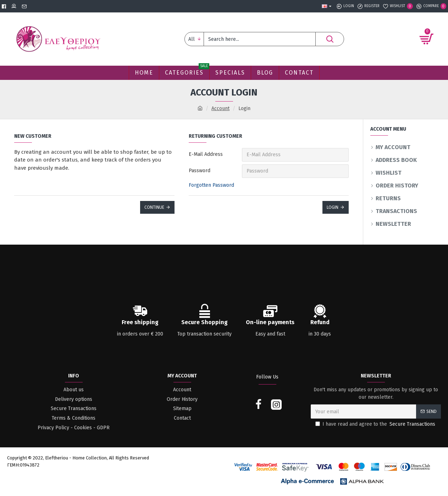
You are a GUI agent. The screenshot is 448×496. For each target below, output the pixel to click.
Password (200, 171)
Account (220, 108)
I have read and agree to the (376, 424)
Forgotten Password (211, 185)
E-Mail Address (206, 154)
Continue (154, 207)
